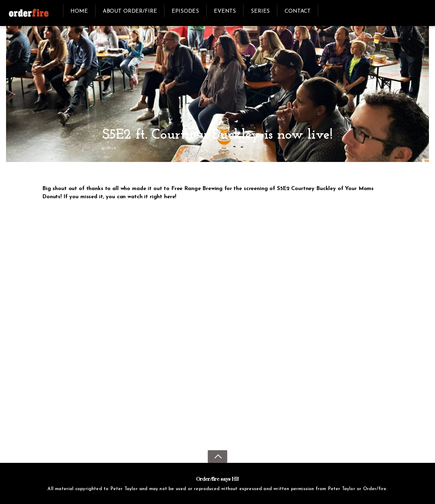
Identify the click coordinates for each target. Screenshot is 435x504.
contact (298, 11)
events (225, 11)
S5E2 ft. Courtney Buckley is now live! (217, 135)
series (260, 11)
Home (79, 11)
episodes (185, 11)
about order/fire (130, 11)
